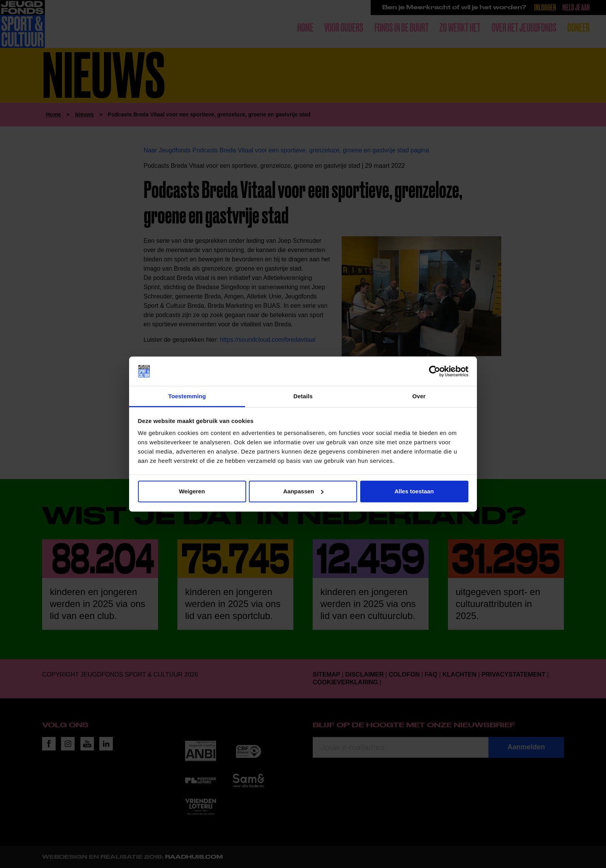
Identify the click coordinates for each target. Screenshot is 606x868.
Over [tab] (419, 396)
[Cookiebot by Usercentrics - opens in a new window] (435, 371)
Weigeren (192, 491)
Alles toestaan (414, 491)
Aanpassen (303, 491)
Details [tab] (303, 396)
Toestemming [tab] (187, 396)
